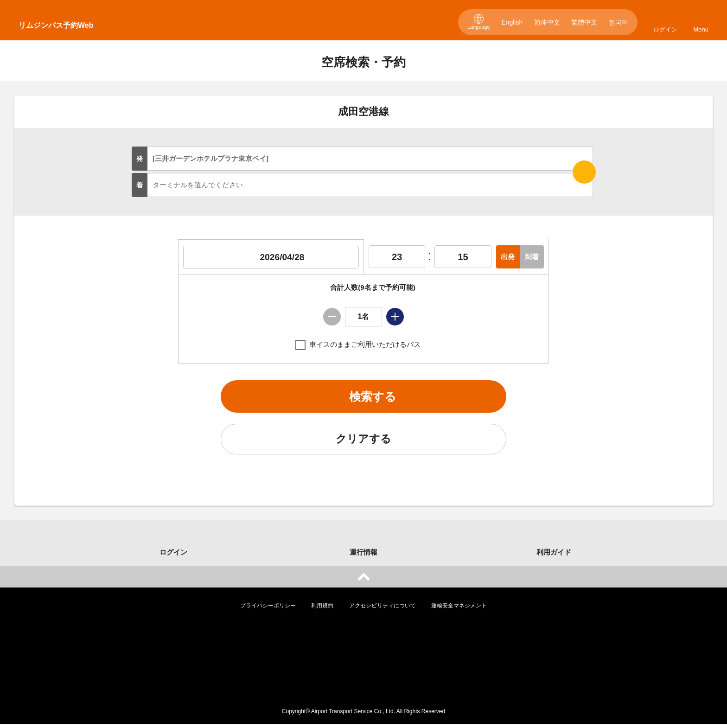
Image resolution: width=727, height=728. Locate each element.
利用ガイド (554, 556)
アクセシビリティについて (383, 609)
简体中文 (547, 22)
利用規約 (322, 609)
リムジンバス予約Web (56, 25)
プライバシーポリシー (268, 609)
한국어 (619, 22)
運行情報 (363, 556)
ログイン (665, 29)
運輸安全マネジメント (459, 609)
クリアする (363, 442)
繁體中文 (584, 22)
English (512, 22)
